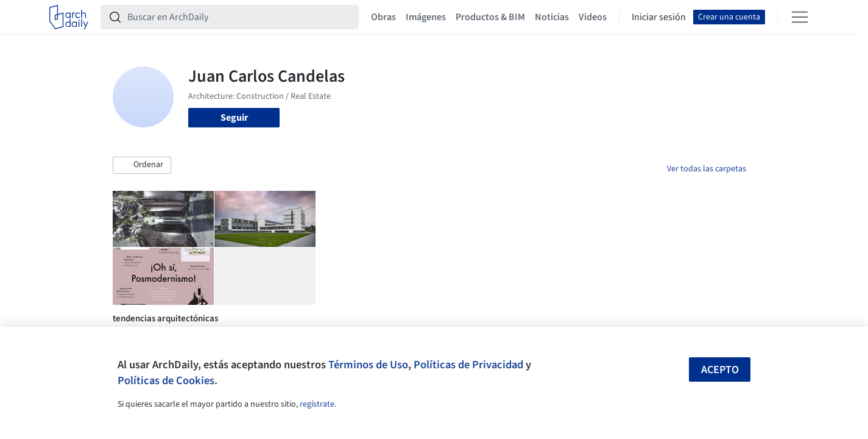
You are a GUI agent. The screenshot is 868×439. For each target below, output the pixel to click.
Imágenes (426, 17)
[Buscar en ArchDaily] (239, 17)
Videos (593, 17)
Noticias (552, 17)
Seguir (234, 118)
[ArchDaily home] (69, 17)
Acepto (720, 370)
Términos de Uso (368, 365)
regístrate (317, 404)
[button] (142, 165)
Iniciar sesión (659, 17)
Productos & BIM (490, 17)
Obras (383, 17)
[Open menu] (800, 17)
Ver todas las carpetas (707, 169)
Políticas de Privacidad (468, 365)
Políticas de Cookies (166, 380)
